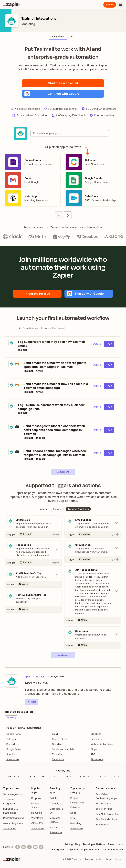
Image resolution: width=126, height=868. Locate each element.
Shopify (11, 754)
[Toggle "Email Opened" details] (93, 523)
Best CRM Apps (104, 809)
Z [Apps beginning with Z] (118, 776)
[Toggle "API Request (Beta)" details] (93, 591)
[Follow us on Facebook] (18, 847)
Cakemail (11, 739)
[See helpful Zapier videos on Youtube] (35, 847)
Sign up (110, 5)
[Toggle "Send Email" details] (93, 634)
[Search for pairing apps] (73, 133)
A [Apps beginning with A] (14, 776)
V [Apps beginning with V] (101, 776)
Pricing (69, 844)
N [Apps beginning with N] (67, 776)
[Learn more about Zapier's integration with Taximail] (12, 681)
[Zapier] (12, 5)
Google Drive (14, 749)
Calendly (54, 803)
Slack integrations (13, 794)
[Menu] (120, 5)
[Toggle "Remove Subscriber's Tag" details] (33, 598)
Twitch (53, 798)
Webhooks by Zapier (102, 744)
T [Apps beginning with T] (92, 776)
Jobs (120, 844)
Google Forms (14, 734)
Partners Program (113, 850)
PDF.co (95, 754)
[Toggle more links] (24, 759)
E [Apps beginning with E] (31, 776)
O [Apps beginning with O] (71, 776)
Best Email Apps (104, 803)
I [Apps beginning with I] (47, 776)
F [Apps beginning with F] (35, 776)
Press (111, 844)
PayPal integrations (14, 818)
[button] (63, 94)
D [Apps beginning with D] (27, 776)
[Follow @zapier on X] (29, 847)
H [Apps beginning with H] (43, 776)
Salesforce (97, 739)
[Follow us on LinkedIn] (23, 847)
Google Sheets (60, 739)
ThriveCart (58, 754)
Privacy (119, 859)
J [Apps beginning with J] (50, 776)
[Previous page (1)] (59, 215)
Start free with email (63, 83)
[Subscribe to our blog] (41, 847)
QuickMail (57, 744)
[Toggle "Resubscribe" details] (33, 550)
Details (97, 344)
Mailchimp (96, 734)
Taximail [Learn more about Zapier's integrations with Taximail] (40, 676)
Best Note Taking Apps (108, 814)
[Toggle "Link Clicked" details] (33, 523)
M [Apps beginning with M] (63, 776)
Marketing (28, 24)
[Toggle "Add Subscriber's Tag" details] (33, 575)
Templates (73, 850)
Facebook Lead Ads (63, 749)
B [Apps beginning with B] (18, 776)
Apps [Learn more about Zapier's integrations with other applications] (27, 676)
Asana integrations (13, 823)
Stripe (94, 749)
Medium (54, 827)
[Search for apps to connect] (66, 328)
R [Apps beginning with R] (84, 776)
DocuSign (37, 813)
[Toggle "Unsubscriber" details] (93, 548)
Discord (11, 744)
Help (31, 702)
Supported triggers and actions (63, 485)
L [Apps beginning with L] (58, 776)
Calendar (75, 807)
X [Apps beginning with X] (110, 776)
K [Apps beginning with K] (54, 776)
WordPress (37, 818)
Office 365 (37, 823)
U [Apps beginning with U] (97, 776)
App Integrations (91, 850)
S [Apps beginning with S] (88, 776)
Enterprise (58, 850)
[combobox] (70, 133)
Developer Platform (94, 844)
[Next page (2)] (68, 215)
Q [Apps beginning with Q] (80, 776)
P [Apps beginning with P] (76, 776)
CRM (73, 818)
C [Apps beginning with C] (22, 776)
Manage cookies (94, 859)
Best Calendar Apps (106, 819)
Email (73, 813)
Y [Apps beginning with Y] (114, 776)
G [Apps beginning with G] (39, 776)
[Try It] (33, 534)
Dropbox (36, 798)
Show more (9, 828)
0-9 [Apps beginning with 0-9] (9, 776)
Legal (109, 859)
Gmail (55, 734)
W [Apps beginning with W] (105, 776)
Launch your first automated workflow (63, 318)
